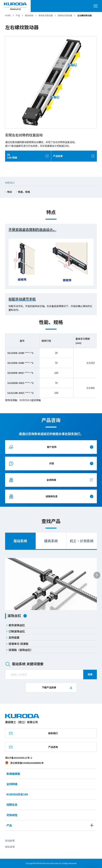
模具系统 (51, 541)
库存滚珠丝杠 (15, 625)
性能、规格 (24, 192)
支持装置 (13, 637)
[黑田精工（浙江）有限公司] (15, 6)
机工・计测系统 (82, 541)
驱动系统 (20, 541)
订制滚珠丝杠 (15, 631)
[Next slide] (97, 575)
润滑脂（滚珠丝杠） (19, 650)
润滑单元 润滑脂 (17, 644)
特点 (10, 192)
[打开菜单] (97, 6)
